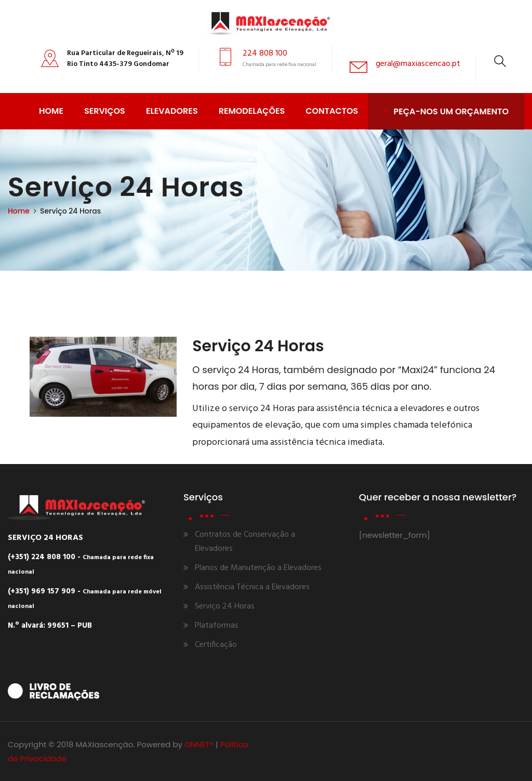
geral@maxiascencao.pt (418, 64)
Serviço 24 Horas (225, 606)
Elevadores (172, 111)
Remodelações (252, 111)
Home (51, 111)
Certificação (216, 645)
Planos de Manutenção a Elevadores (258, 568)
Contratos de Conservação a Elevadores (245, 542)
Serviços (105, 111)
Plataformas (217, 626)
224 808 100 (265, 54)
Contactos (332, 111)
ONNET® (199, 744)
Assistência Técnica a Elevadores (252, 587)
